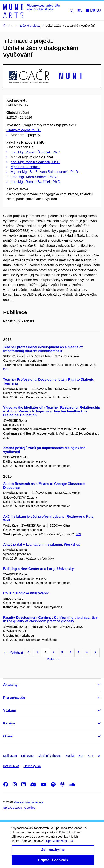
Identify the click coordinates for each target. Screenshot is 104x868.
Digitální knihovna (50, 756)
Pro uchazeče (14, 698)
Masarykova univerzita (28, 802)
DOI (6, 369)
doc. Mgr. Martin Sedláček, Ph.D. (36, 162)
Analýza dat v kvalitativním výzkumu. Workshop (42, 544)
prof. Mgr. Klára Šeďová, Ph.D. (34, 177)
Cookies (30, 808)
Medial (70, 756)
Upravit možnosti (60, 846)
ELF (81, 756)
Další (53, 659)
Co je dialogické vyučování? (26, 593)
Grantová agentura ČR (24, 130)
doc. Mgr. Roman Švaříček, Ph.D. (36, 152)
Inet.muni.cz (11, 766)
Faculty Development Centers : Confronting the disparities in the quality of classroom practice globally (50, 619)
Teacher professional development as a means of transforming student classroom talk (43, 349)
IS (99, 756)
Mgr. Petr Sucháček (26, 167)
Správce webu (13, 808)
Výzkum (10, 710)
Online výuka (32, 766)
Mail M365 (10, 756)
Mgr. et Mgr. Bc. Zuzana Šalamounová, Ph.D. (45, 172)
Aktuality (10, 685)
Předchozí (14, 653)
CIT (91, 756)
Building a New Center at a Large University (38, 569)
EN (80, 11)
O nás (8, 736)
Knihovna (27, 756)
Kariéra (9, 723)
